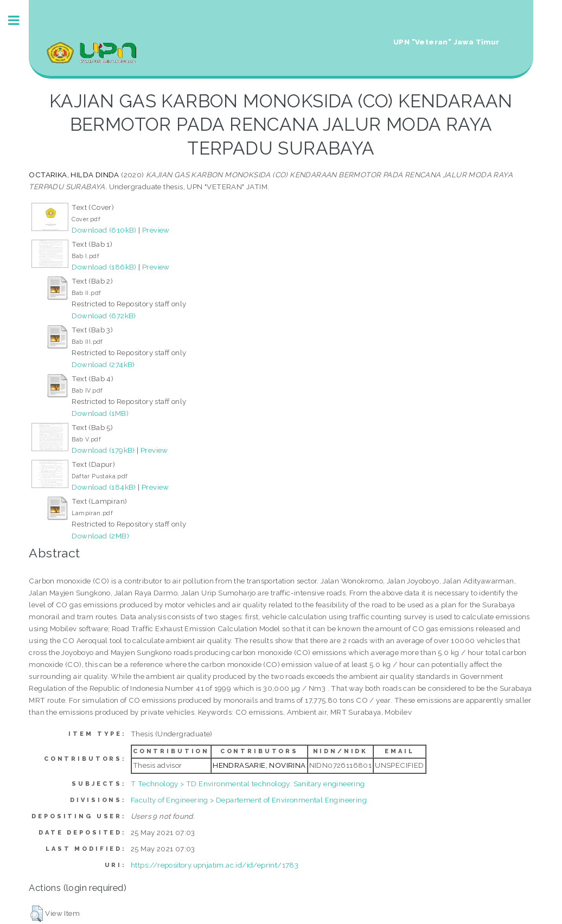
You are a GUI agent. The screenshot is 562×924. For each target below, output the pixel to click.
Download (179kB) (103, 450)
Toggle (20, 20)
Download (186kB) (104, 267)
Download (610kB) (104, 230)
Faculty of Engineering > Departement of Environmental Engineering (249, 800)
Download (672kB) (104, 316)
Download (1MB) (100, 413)
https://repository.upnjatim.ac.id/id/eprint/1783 (215, 865)
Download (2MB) (100, 536)
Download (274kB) (103, 364)
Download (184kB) (104, 487)
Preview (156, 230)
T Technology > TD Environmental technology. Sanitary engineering (248, 784)
